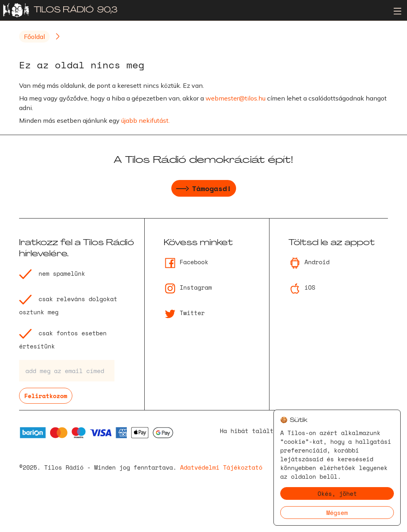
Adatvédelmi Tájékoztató (221, 467)
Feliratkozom (46, 396)
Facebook (186, 262)
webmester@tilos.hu (235, 98)
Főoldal (34, 37)
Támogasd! (204, 190)
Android (309, 262)
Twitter (184, 313)
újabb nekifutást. (145, 120)
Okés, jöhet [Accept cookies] (337, 493)
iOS (302, 287)
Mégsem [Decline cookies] (337, 513)
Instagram (188, 287)
